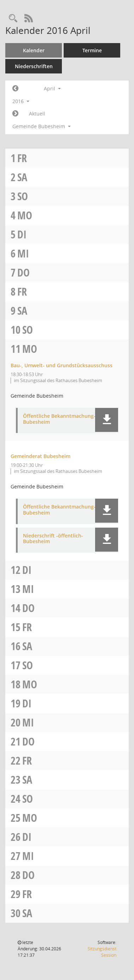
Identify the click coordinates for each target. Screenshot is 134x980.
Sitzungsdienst (102, 952)
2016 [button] (21, 101)
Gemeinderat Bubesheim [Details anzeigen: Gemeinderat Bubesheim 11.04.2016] (40, 456)
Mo (25, 215)
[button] (107, 420)
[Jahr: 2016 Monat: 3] (15, 89)
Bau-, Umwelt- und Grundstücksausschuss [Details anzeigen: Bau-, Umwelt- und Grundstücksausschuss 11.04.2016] (62, 365)
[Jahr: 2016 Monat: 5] (15, 114)
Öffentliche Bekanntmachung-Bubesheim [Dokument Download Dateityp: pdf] (59, 419)
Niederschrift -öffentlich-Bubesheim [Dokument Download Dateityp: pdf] (53, 539)
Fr (22, 158)
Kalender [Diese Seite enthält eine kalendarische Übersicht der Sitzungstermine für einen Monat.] (34, 50)
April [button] (52, 88)
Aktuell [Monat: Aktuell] (37, 114)
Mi (23, 253)
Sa (22, 177)
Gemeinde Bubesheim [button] (42, 126)
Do (24, 272)
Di (22, 234)
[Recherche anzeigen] (13, 19)
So (23, 196)
